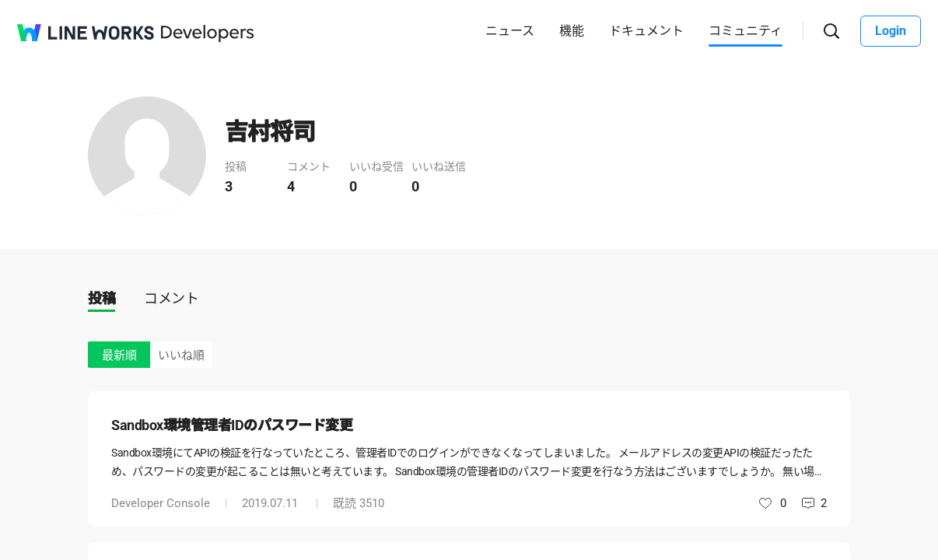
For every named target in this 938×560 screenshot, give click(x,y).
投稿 (101, 298)
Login (891, 31)
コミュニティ (745, 31)
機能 (572, 31)
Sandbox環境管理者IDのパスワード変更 (232, 425)
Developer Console (161, 503)
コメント (171, 298)
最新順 (119, 355)
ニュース (510, 31)
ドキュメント (646, 31)
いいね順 (181, 355)
